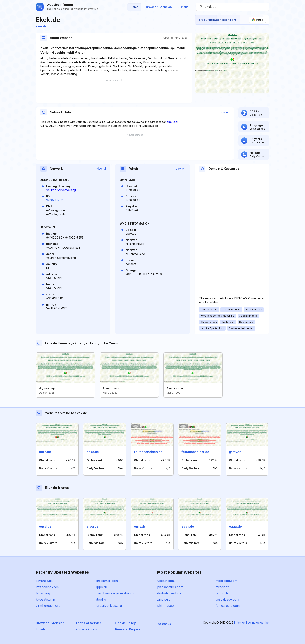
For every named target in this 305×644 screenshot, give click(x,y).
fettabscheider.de (195, 452)
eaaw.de (235, 526)
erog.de (92, 526)
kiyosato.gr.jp (45, 599)
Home (134, 7)
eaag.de (188, 526)
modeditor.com (226, 581)
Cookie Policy (125, 623)
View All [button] (224, 112)
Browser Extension (159, 7)
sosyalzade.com (227, 599)
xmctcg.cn (165, 599)
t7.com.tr (222, 593)
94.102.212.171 (55, 200)
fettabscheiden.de (148, 452)
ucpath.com (166, 581)
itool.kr (102, 599)
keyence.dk (44, 581)
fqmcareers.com (228, 606)
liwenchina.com (47, 587)
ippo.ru (102, 587)
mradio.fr (222, 587)
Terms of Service (89, 623)
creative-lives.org (109, 606)
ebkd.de (93, 452)
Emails (184, 7)
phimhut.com (167, 606)
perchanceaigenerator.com (116, 593)
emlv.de (140, 526)
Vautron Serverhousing (61, 190)
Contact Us (164, 624)
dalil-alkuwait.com (170, 593)
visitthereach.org (48, 606)
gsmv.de (235, 452)
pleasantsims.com (170, 587)
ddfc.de (45, 452)
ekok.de (43, 26)
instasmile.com (107, 581)
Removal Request (128, 629)
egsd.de (45, 526)
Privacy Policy (86, 629)
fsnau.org (43, 593)
